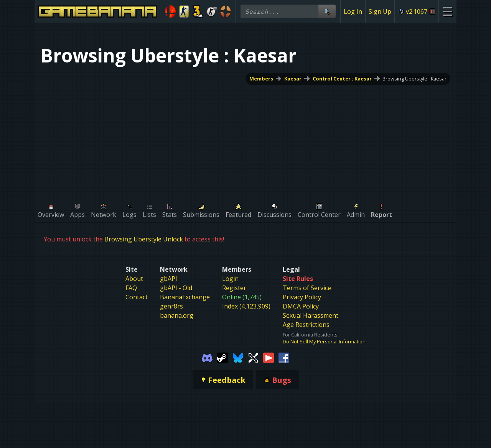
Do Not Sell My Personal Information (324, 341)
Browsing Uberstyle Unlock (144, 239)
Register (234, 288)
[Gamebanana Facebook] (284, 357)
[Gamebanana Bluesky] (238, 357)
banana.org (177, 315)
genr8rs (171, 306)
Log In (353, 11)
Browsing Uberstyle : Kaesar (414, 79)
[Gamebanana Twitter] (253, 357)
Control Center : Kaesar (342, 79)
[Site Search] (327, 11)
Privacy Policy (302, 297)
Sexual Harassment (311, 315)
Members (261, 79)
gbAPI (169, 279)
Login (230, 279)
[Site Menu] (447, 11)
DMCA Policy (301, 306)
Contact (137, 297)
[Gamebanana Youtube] (269, 357)
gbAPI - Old (176, 288)
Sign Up (380, 11)
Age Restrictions (306, 325)
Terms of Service (307, 288)
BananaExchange (185, 297)
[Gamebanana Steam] (222, 357)
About (134, 279)
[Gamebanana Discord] (207, 357)
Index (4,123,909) (246, 306)
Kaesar (293, 79)
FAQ (131, 288)
